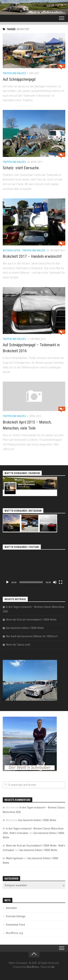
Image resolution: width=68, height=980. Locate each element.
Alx (53, 967)
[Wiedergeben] (7, 582)
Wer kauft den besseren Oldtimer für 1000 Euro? (32, 636)
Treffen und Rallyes (14, 73)
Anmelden (11, 908)
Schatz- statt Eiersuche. (21, 168)
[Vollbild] (61, 582)
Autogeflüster (12, 250)
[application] (34, 568)
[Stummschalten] (55, 582)
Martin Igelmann (15, 858)
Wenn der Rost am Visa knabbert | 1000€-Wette (31, 620)
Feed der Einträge (16, 916)
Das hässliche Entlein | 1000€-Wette (25, 628)
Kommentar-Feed (15, 925)
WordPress (33, 967)
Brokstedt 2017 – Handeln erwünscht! (32, 256)
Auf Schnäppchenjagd (19, 79)
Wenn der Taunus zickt (18, 645)
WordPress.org (14, 933)
